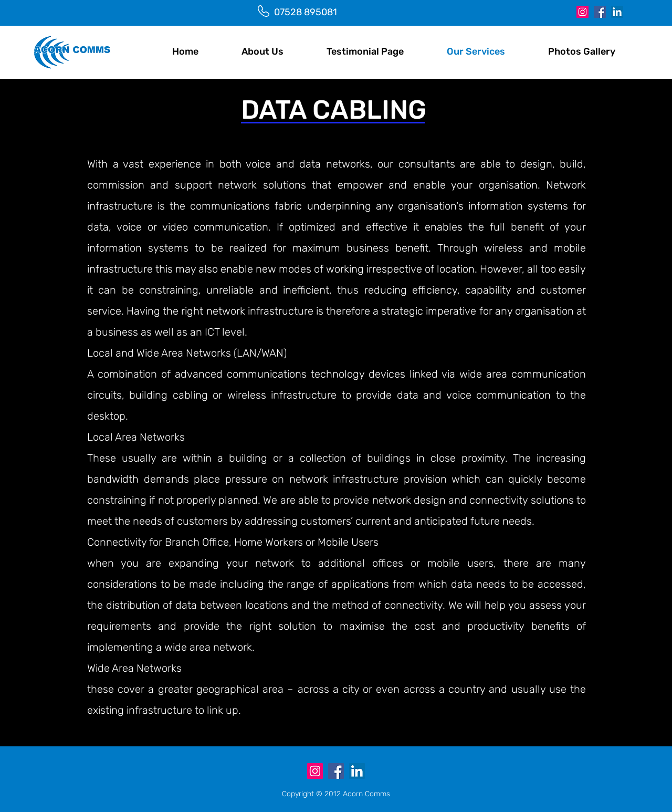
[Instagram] (582, 12)
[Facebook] (600, 12)
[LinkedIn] (617, 12)
